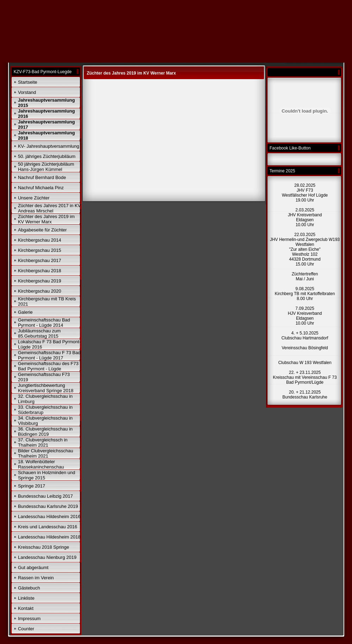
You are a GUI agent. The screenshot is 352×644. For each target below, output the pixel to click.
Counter (26, 629)
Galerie (25, 312)
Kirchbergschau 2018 (40, 271)
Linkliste (26, 598)
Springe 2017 (32, 486)
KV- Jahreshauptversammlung (49, 146)
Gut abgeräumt (33, 568)
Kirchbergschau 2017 (40, 260)
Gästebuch (29, 588)
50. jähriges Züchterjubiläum (47, 156)
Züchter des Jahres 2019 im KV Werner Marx (46, 219)
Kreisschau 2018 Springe (43, 547)
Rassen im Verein (36, 578)
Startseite (28, 82)
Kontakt (26, 608)
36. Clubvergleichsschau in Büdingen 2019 (45, 432)
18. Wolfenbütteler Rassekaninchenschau (41, 464)
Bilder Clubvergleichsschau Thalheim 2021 (46, 453)
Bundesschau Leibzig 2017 (45, 496)
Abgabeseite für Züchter (42, 230)
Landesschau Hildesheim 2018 (49, 537)
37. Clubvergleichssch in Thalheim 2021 (43, 442)
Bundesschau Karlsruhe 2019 (48, 506)
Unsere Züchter (34, 198)
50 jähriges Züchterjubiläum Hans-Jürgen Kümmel (46, 167)
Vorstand (27, 92)
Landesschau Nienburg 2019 (47, 557)
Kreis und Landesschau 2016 (48, 527)
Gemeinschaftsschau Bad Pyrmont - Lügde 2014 (44, 323)
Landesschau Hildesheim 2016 (49, 517)
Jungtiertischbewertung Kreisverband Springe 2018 (46, 388)
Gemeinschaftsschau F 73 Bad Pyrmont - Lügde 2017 (49, 355)
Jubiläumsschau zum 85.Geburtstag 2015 (39, 333)
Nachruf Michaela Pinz (41, 188)
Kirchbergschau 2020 (40, 291)
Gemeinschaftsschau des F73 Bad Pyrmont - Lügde (48, 366)
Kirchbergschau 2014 (40, 240)
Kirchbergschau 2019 (40, 281)
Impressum (29, 619)
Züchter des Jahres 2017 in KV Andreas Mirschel (49, 208)
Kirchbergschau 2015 (40, 250)
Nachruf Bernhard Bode (42, 177)
